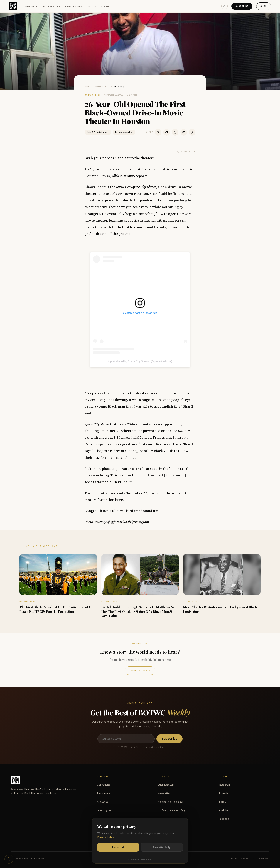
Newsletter (164, 793)
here (119, 500)
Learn (105, 6)
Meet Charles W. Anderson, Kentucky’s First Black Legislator (220, 609)
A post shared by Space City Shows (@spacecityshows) (140, 361)
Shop (264, 6)
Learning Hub (105, 810)
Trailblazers (52, 6)
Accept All (118, 847)
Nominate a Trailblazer (171, 802)
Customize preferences (140, 859)
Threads (224, 793)
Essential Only (162, 847)
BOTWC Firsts (102, 86)
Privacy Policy (106, 837)
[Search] (225, 6)
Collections (74, 6)
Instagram (225, 785)
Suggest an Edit (186, 151)
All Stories (103, 802)
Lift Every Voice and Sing (172, 810)
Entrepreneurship (124, 132)
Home (88, 86)
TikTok (222, 802)
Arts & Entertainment (98, 132)
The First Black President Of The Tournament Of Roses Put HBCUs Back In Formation (56, 609)
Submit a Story (140, 671)
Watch (92, 6)
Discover (32, 6)
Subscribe (242, 6)
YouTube (224, 810)
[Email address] (126, 739)
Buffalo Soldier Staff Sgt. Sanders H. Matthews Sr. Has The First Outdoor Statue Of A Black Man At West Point (138, 611)
